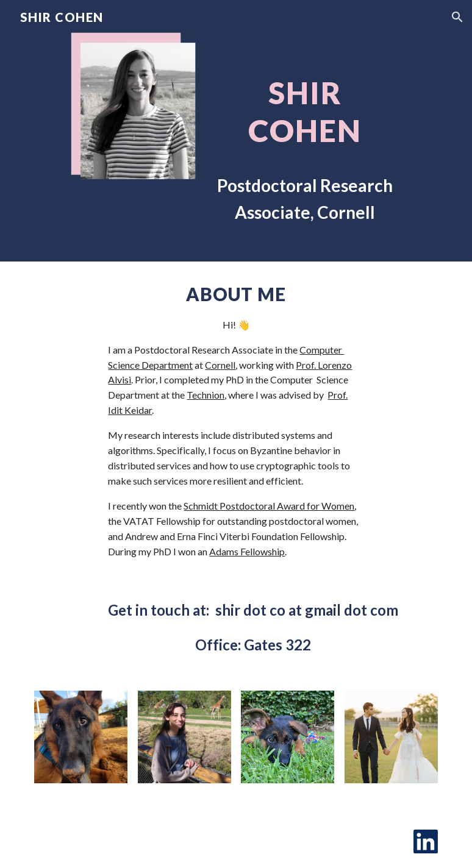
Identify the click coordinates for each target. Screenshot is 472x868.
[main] (305, 131)
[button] (457, 17)
